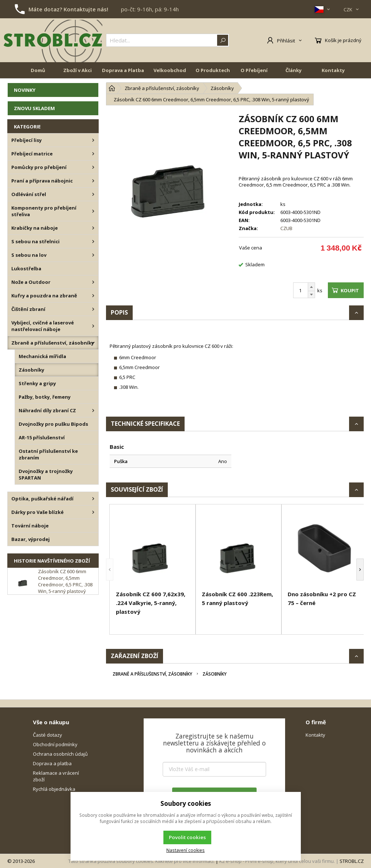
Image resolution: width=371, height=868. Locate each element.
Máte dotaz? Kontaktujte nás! (68, 9)
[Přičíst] (311, 287)
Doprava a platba (52, 763)
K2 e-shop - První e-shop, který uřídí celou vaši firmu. (277, 861)
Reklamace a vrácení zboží (56, 776)
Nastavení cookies (185, 850)
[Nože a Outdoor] (93, 282)
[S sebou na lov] (93, 255)
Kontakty (333, 70)
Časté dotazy (48, 735)
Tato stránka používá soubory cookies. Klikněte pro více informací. (141, 861)
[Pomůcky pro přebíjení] (93, 167)
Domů (38, 70)
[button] (110, 569)
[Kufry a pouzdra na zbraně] (93, 296)
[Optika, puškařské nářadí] (93, 499)
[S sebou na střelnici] (93, 241)
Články (294, 70)
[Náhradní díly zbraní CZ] (93, 410)
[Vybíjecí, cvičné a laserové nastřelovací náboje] (93, 326)
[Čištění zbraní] (93, 309)
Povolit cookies (187, 837)
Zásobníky (215, 674)
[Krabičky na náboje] (93, 228)
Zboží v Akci (77, 70)
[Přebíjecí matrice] (93, 154)
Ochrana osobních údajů (60, 754)
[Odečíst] (311, 295)
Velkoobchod (170, 70)
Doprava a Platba (123, 70)
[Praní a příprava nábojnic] (93, 181)
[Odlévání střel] (93, 194)
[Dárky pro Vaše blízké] (93, 512)
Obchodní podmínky (55, 744)
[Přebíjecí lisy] (93, 140)
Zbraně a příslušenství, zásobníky (152, 674)
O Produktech (213, 70)
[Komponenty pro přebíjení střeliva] (93, 211)
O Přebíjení (254, 70)
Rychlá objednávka (54, 789)
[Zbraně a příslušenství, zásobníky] (93, 343)
